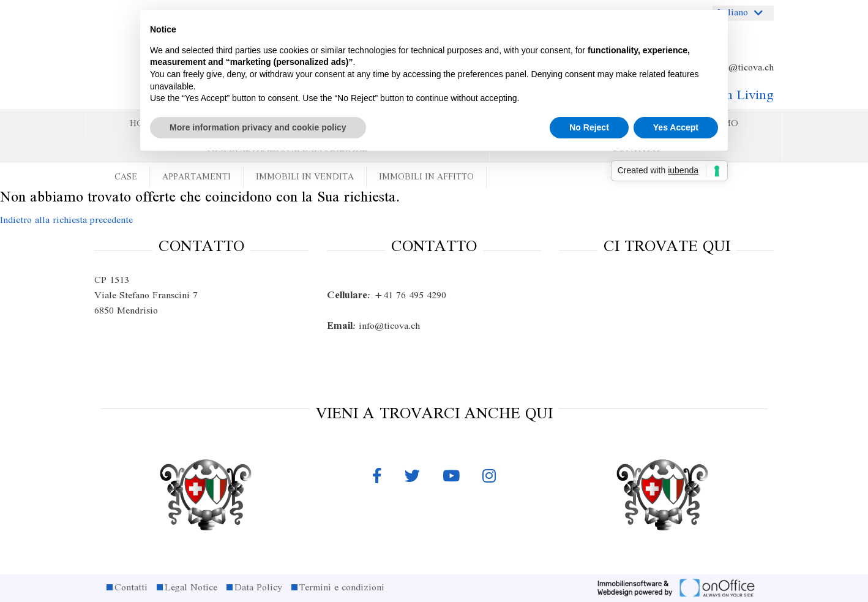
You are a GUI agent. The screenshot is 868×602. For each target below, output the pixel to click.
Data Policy (258, 588)
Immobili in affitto (426, 177)
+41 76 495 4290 (387, 296)
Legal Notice (191, 588)
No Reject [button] (589, 127)
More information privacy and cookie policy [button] (258, 127)
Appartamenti (196, 177)
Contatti (131, 588)
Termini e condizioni (342, 588)
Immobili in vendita (305, 177)
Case (126, 177)
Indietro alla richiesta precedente (66, 220)
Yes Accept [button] (676, 127)
